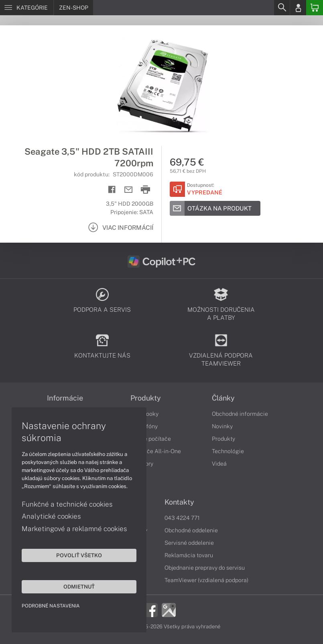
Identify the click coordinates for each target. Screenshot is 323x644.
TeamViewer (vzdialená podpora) (206, 580)
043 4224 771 (182, 518)
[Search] (282, 8)
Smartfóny (144, 426)
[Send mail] (129, 190)
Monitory (142, 464)
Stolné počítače (151, 439)
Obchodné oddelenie (191, 530)
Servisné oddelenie (189, 543)
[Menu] (27, 8)
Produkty (146, 398)
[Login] (298, 8)
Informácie (65, 398)
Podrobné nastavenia (51, 605)
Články (223, 398)
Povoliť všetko (76, 555)
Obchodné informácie (240, 414)
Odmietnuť (76, 586)
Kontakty (179, 502)
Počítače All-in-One (156, 451)
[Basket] (315, 8)
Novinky (222, 426)
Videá (219, 464)
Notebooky (144, 414)
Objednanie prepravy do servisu (205, 568)
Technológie (228, 451)
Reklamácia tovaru (189, 555)
